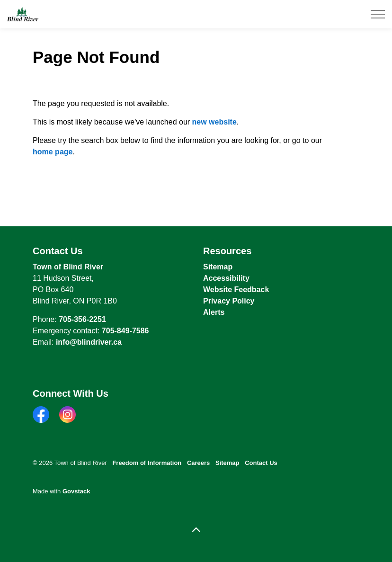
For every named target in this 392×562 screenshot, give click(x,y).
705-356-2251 (82, 319)
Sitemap (218, 267)
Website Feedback (236, 290)
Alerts (214, 312)
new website (214, 122)
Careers (198, 463)
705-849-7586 (125, 331)
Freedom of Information (147, 463)
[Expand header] (378, 14)
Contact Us (261, 463)
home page (53, 152)
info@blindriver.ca (89, 342)
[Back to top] (196, 530)
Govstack (76, 491)
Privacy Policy (229, 301)
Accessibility (226, 278)
